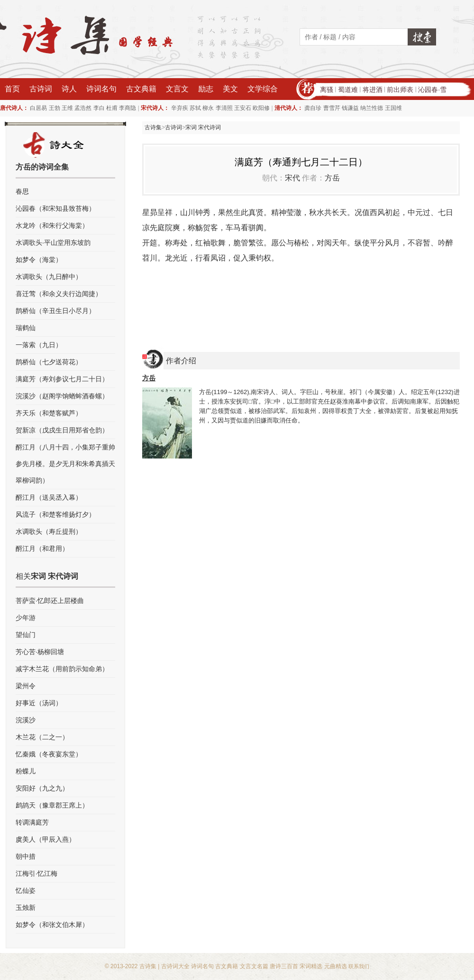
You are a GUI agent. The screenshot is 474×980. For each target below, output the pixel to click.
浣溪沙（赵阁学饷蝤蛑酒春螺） (62, 396)
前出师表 (400, 90)
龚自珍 (313, 108)
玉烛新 (26, 908)
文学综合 (263, 89)
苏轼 (195, 108)
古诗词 (41, 89)
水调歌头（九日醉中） (49, 277)
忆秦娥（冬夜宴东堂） (49, 754)
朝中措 (26, 856)
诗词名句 (101, 89)
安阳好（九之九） (42, 788)
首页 (12, 89)
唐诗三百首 (284, 966)
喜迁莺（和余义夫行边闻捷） (59, 294)
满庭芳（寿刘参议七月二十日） (62, 379)
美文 (230, 89)
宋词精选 (311, 966)
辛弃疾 (180, 108)
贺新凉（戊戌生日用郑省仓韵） (62, 430)
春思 (22, 191)
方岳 (332, 178)
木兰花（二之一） (42, 737)
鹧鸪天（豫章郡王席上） (52, 805)
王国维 (393, 108)
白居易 (38, 108)
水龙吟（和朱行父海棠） (52, 225)
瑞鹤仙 (26, 328)
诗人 (69, 89)
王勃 (55, 108)
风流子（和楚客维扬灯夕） (55, 514)
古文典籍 (141, 89)
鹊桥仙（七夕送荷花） (49, 362)
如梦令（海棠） (39, 260)
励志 (206, 89)
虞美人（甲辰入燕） (46, 839)
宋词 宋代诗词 (203, 127)
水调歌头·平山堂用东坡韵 (53, 243)
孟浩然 (83, 108)
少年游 (26, 618)
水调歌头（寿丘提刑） (49, 531)
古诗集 (153, 127)
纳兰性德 (372, 108)
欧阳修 (261, 108)
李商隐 (128, 108)
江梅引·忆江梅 (36, 873)
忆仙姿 (26, 890)
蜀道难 (348, 90)
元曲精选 (336, 966)
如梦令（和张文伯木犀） (52, 925)
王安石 (243, 108)
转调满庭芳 (32, 822)
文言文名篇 (254, 966)
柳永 (208, 108)
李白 (99, 108)
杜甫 (112, 108)
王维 (67, 108)
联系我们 (359, 966)
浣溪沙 (26, 720)
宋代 (292, 178)
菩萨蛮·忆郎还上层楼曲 (50, 601)
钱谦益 (350, 108)
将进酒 (373, 90)
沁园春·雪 (432, 90)
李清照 (224, 108)
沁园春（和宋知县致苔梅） (55, 208)
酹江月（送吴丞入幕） (49, 497)
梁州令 (26, 686)
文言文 (177, 89)
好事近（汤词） (39, 703)
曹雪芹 (332, 108)
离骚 (327, 90)
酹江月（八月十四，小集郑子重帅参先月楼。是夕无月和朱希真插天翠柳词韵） (65, 464)
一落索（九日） (39, 345)
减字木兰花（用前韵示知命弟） (62, 669)
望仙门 (26, 635)
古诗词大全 (175, 966)
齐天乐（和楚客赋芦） (49, 413)
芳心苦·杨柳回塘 (40, 652)
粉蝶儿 (26, 771)
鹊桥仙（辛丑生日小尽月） (55, 311)
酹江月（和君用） (42, 548)
